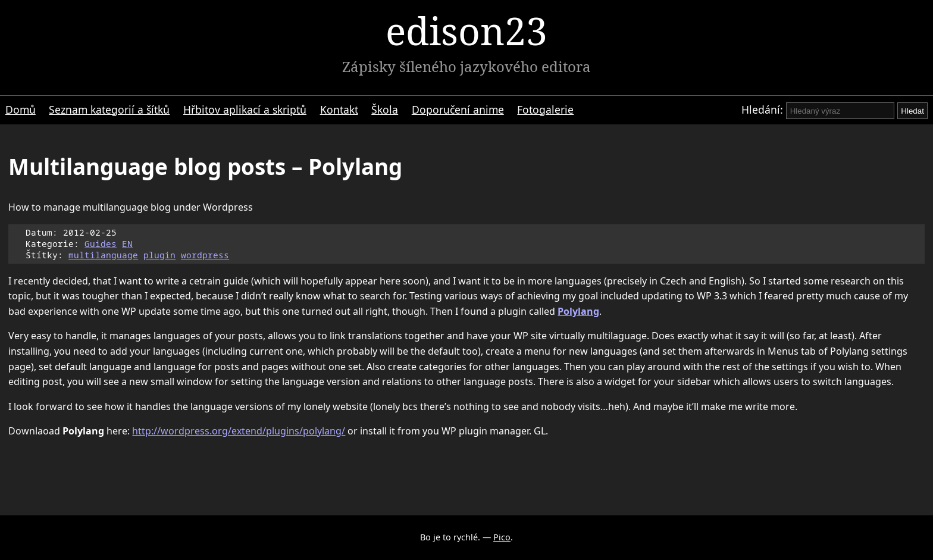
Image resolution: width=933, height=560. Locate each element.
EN (127, 244)
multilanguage (103, 255)
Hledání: (762, 110)
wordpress (205, 255)
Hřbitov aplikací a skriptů (245, 110)
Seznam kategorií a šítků (109, 110)
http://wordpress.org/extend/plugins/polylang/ (239, 431)
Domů (21, 110)
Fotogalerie (545, 110)
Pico (502, 537)
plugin (159, 255)
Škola (385, 110)
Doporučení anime (458, 110)
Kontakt (339, 110)
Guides (101, 244)
